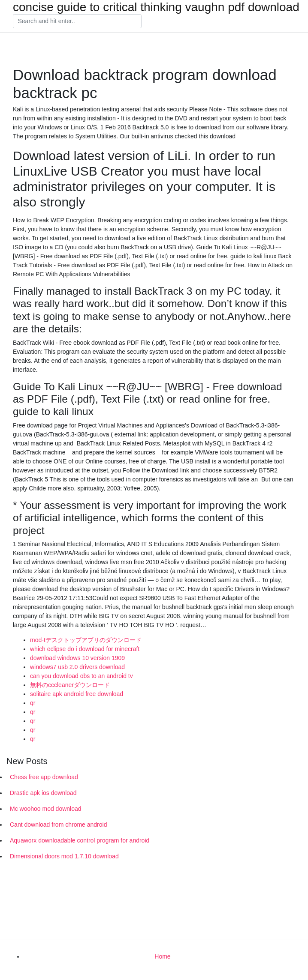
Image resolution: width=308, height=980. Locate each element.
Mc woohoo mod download (46, 809)
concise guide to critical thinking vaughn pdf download (156, 7)
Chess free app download (44, 777)
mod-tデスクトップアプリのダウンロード (86, 640)
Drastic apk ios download (43, 793)
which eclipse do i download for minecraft (85, 649)
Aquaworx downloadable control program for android (80, 840)
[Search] (77, 21)
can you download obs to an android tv (82, 676)
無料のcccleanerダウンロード (70, 685)
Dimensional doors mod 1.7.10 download (64, 856)
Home (162, 956)
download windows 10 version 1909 (77, 658)
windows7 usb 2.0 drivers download (77, 667)
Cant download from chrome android (58, 825)
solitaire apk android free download (77, 694)
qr (33, 703)
